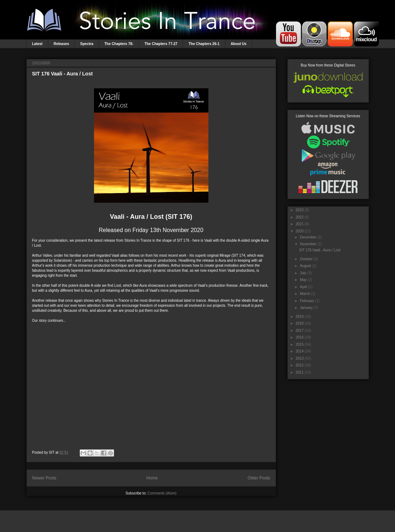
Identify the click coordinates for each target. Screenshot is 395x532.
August (305, 266)
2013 (300, 358)
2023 (300, 210)
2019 (300, 317)
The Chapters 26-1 (204, 44)
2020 (300, 231)
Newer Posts (44, 478)
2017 (300, 331)
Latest (37, 44)
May (303, 280)
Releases (61, 44)
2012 (300, 365)
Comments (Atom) (162, 493)
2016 (300, 337)
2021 (300, 224)
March (305, 294)
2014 (300, 351)
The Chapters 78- (119, 44)
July (303, 273)
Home (152, 478)
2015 (300, 344)
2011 (300, 372)
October (306, 259)
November (308, 244)
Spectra (87, 44)
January (306, 308)
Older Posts (259, 478)
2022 (300, 217)
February (307, 301)
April (303, 287)
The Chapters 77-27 (161, 44)
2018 (300, 323)
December (308, 237)
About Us (238, 44)
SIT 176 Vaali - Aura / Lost (63, 74)
